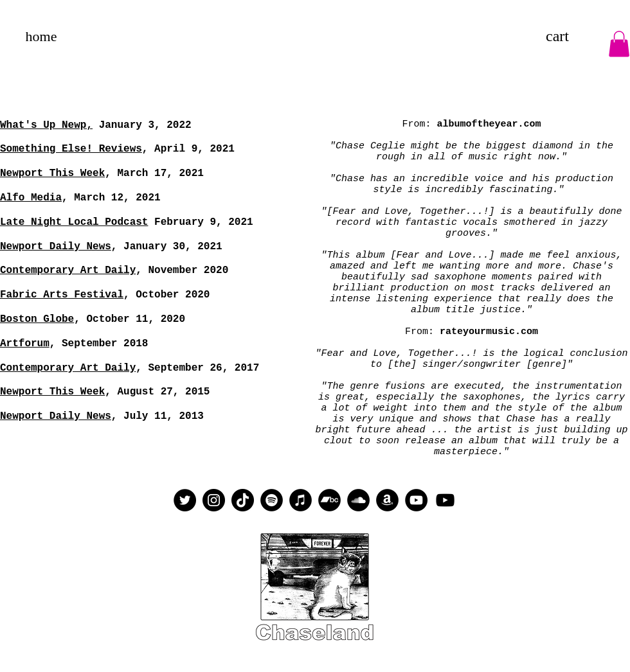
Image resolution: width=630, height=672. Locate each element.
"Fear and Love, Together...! (396, 354)
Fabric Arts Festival (62, 295)
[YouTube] (416, 500)
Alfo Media (31, 198)
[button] (619, 44)
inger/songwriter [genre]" (500, 365)
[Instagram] (214, 500)
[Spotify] (272, 500)
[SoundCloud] (358, 500)
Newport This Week (52, 173)
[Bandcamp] (329, 500)
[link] (570, 36)
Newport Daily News (56, 416)
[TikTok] (243, 500)
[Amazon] (387, 500)
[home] (41, 37)
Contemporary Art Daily (68, 270)
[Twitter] (185, 500)
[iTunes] (301, 500)
